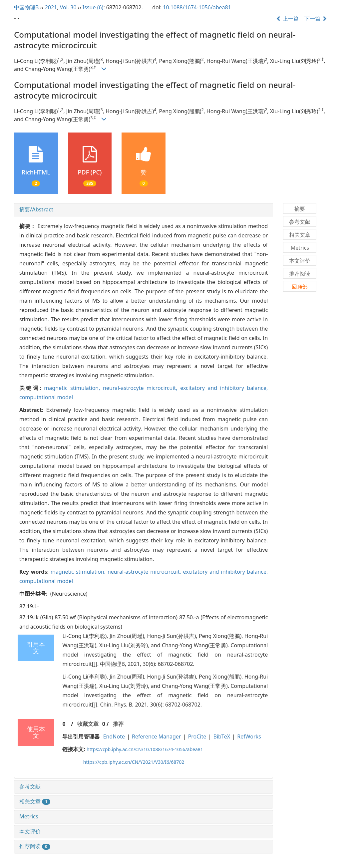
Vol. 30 (68, 7)
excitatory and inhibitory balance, (224, 388)
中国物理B (26, 7)
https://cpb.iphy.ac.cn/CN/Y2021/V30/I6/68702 (134, 762)
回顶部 (300, 287)
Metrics (29, 816)
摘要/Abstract (36, 209)
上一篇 (287, 19)
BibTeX (222, 736)
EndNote (114, 736)
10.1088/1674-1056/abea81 (197, 7)
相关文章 (35, 801)
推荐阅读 (35, 846)
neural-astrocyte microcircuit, (142, 388)
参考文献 (30, 786)
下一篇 (316, 19)
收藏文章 (88, 724)
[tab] (144, 210)
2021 (51, 7)
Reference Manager (156, 736)
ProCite (197, 736)
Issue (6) (93, 7)
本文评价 (30, 831)
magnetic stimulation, (73, 388)
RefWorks (249, 736)
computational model (46, 397)
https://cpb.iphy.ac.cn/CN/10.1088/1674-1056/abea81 (145, 749)
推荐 (118, 724)
